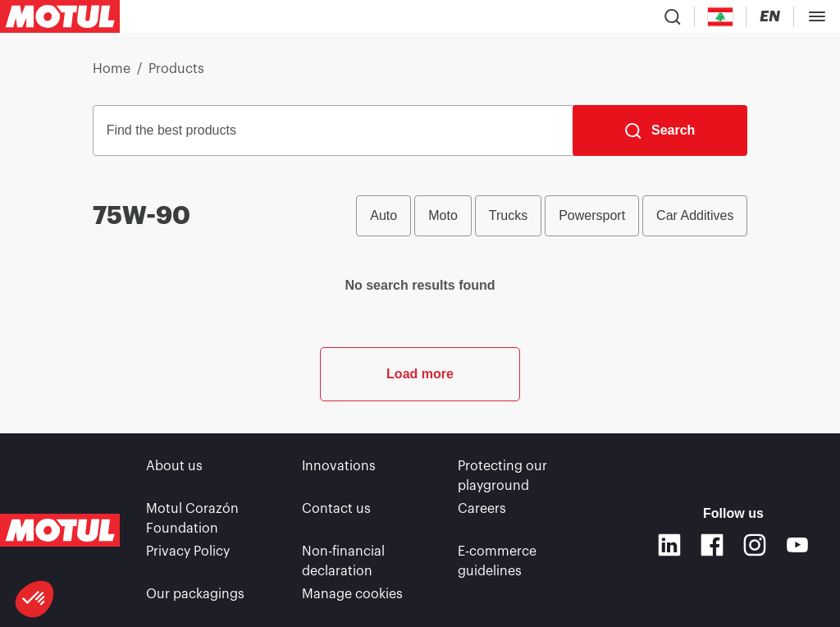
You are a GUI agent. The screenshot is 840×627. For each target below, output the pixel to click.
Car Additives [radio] (695, 215)
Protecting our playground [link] (502, 476)
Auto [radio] (383, 215)
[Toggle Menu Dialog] (817, 16)
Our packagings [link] (195, 594)
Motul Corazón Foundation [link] (192, 519)
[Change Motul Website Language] (770, 17)
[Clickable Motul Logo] (60, 16)
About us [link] (174, 466)
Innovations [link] (339, 466)
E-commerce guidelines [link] (497, 561)
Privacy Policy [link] (188, 551)
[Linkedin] (669, 545)
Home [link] (112, 69)
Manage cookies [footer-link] (352, 594)
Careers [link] (482, 509)
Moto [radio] (443, 215)
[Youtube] (797, 545)
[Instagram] (755, 545)
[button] (34, 599)
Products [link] (176, 69)
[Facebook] (712, 545)
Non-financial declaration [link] (343, 561)
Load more (420, 374)
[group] (552, 216)
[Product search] (673, 16)
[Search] (660, 130)
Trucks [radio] (508, 215)
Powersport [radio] (592, 215)
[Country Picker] (721, 17)
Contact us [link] (336, 509)
